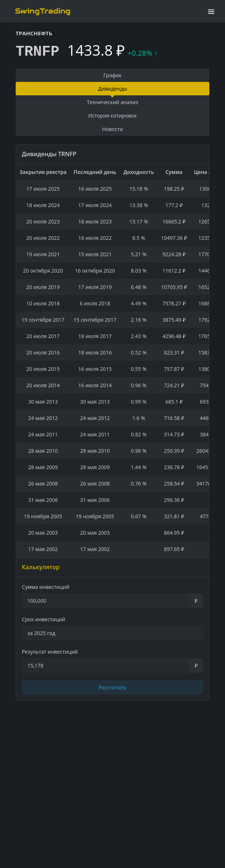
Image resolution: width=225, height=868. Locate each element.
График (113, 75)
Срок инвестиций (44, 619)
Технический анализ (112, 102)
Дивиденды (112, 89)
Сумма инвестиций (46, 587)
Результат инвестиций (50, 652)
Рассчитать (112, 687)
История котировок (112, 116)
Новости (112, 129)
